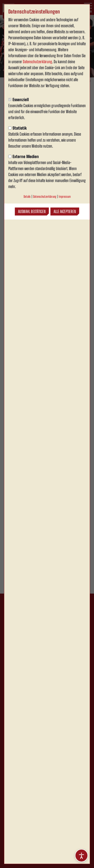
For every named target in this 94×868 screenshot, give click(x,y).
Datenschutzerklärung (37, 62)
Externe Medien (24, 156)
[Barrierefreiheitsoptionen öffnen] (81, 856)
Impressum (65, 197)
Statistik (18, 128)
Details (27, 197)
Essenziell (19, 100)
